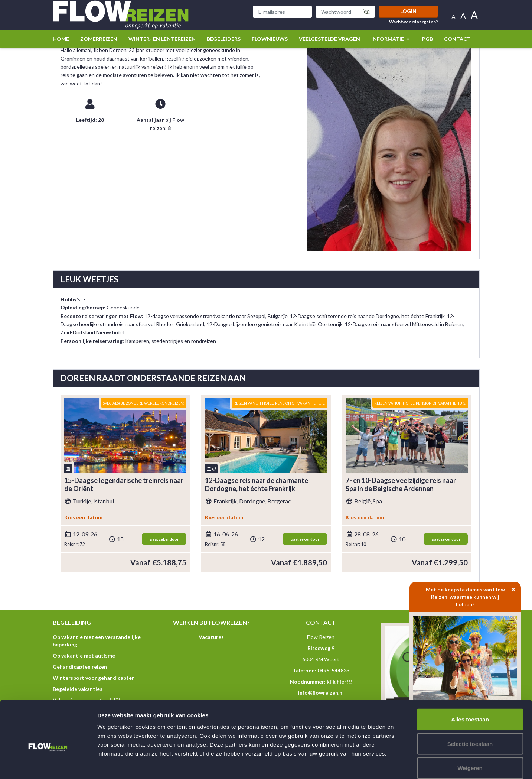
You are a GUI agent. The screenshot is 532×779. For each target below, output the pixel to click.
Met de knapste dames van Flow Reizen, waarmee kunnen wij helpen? (474, 595)
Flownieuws (270, 39)
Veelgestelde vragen (329, 39)
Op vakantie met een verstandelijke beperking (97, 641)
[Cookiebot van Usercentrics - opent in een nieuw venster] (48, 765)
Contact (457, 39)
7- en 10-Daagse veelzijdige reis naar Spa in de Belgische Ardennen (401, 485)
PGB (427, 39)
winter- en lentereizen (162, 39)
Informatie (391, 39)
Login (408, 11)
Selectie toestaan (470, 706)
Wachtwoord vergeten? (414, 22)
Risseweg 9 (321, 648)
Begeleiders (224, 39)
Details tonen (401, 764)
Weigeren (470, 730)
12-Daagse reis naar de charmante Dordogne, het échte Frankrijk (257, 485)
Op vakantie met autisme (84, 655)
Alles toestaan (470, 681)
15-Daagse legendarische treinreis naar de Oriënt (124, 485)
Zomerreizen (99, 39)
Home (61, 39)
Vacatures (211, 637)
